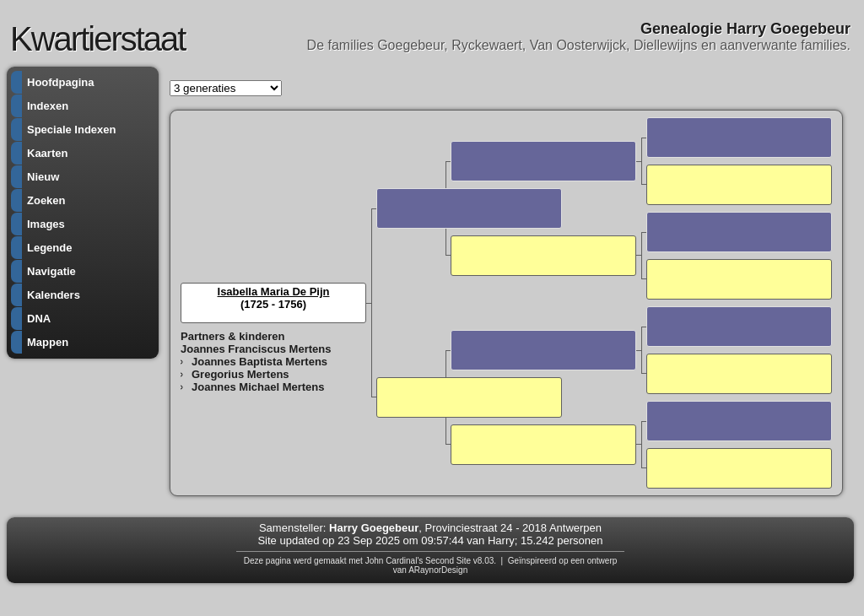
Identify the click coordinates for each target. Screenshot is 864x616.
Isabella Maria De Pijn (274, 292)
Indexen (48, 106)
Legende (49, 248)
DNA (39, 319)
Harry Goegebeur (374, 528)
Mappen (48, 342)
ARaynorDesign (438, 570)
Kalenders (54, 295)
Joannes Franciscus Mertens (256, 349)
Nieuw (43, 177)
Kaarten (47, 153)
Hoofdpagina (60, 82)
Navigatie (51, 271)
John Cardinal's (394, 561)
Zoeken (46, 200)
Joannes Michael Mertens (258, 387)
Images (46, 224)
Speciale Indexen (72, 130)
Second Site (448, 561)
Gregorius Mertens (240, 374)
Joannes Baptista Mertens (259, 362)
